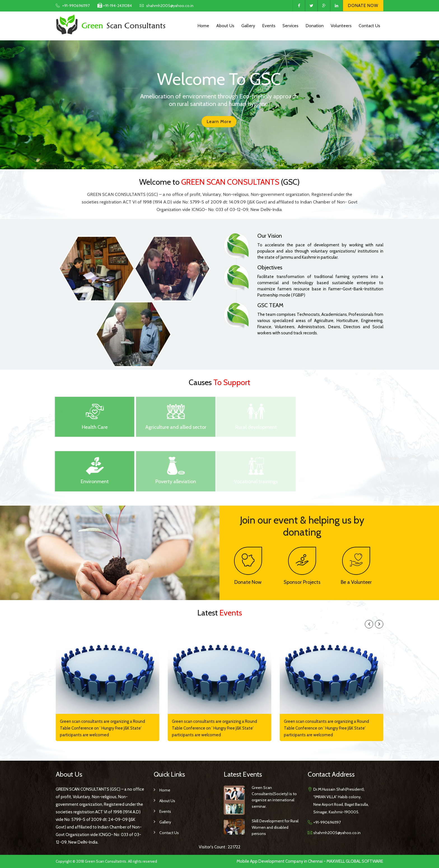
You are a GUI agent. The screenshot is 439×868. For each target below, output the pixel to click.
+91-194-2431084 (117, 6)
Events (269, 26)
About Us (225, 26)
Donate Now (363, 6)
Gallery (248, 26)
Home (203, 26)
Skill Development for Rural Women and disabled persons (275, 827)
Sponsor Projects (302, 582)
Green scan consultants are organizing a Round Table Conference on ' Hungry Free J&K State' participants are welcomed (102, 728)
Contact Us (369, 26)
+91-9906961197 (76, 6)
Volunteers (341, 26)
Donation (315, 26)
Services (290, 26)
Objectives (270, 267)
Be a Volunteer (356, 582)
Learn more (214, 121)
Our (270, 236)
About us (167, 801)
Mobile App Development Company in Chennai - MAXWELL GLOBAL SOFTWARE (310, 861)
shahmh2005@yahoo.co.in (170, 6)
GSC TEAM (270, 305)
